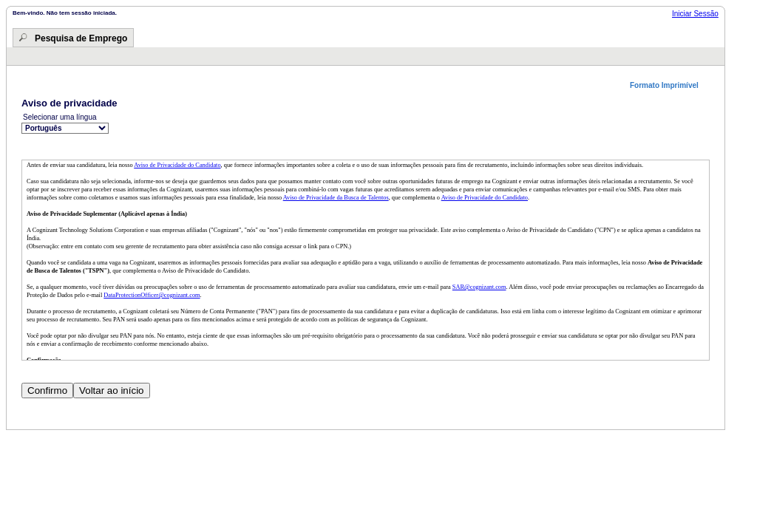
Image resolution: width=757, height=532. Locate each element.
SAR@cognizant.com (479, 287)
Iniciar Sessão (695, 14)
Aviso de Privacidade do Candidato (177, 165)
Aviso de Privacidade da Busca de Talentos (336, 198)
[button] (670, 85)
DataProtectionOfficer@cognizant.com (152, 295)
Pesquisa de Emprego (81, 38)
